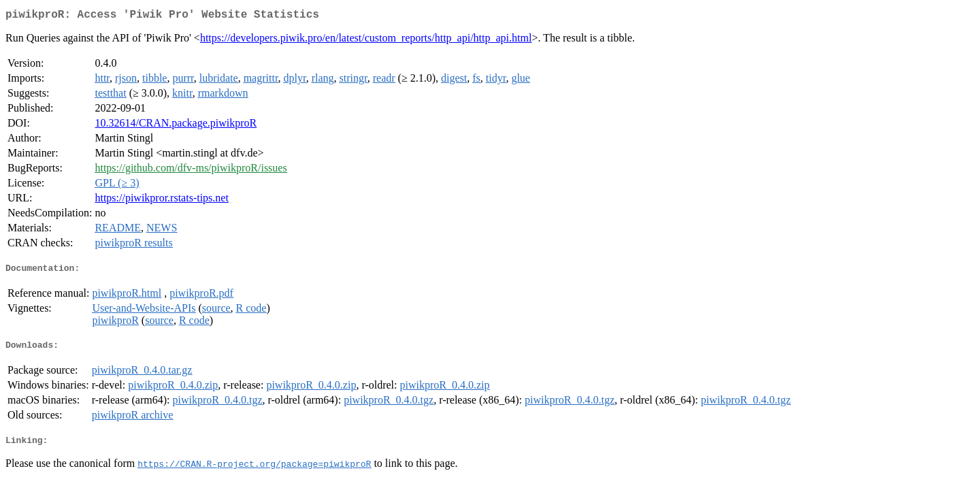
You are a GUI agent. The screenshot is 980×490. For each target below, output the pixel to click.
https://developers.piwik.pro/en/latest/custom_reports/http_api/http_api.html (366, 40)
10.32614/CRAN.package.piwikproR (176, 126)
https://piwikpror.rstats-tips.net (161, 200)
